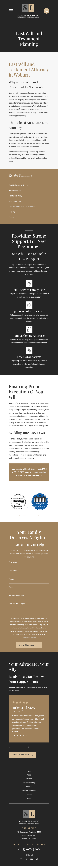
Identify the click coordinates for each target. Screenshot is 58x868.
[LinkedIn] (32, 859)
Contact (29, 795)
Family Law (29, 779)
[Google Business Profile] (37, 859)
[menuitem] (29, 185)
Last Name (13, 571)
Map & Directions (29, 839)
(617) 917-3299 (29, 849)
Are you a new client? (17, 596)
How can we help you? (17, 604)
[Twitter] (26, 859)
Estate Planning (29, 783)
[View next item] (39, 515)
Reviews (29, 787)
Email (11, 587)
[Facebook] (21, 859)
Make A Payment (29, 791)
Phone (11, 579)
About (29, 775)
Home (29, 771)
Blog (29, 798)
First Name (13, 562)
